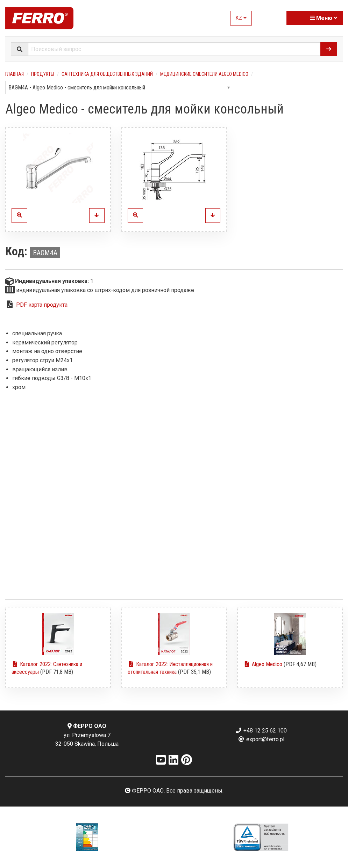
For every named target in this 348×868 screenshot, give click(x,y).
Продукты (43, 74)
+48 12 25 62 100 (261, 731)
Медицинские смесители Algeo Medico (204, 74)
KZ (241, 18)
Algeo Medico (263, 664)
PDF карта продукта (42, 305)
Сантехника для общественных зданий (107, 74)
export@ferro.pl (261, 739)
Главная (15, 74)
